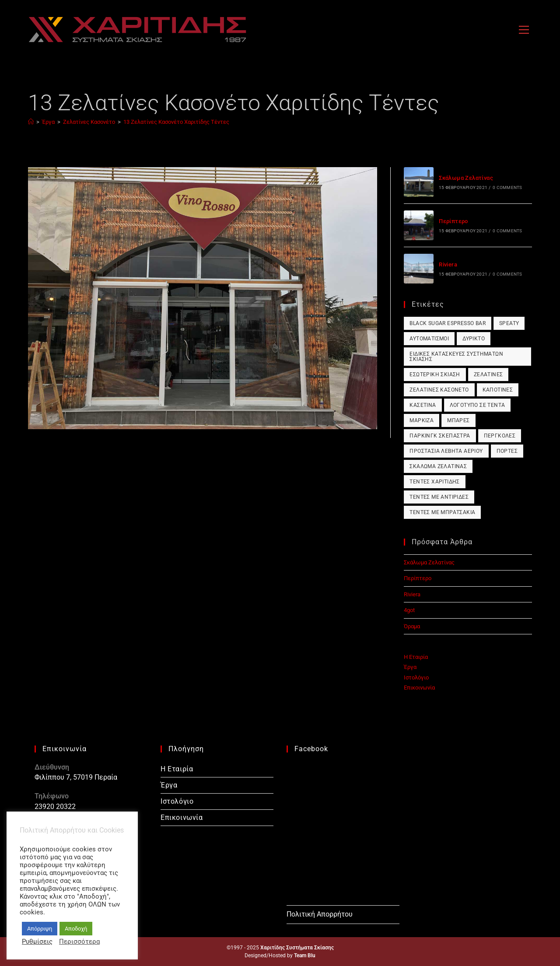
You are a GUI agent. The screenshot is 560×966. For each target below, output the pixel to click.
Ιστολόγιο (416, 677)
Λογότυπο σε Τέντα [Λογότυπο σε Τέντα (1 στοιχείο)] (478, 405)
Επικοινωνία (419, 688)
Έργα (410, 667)
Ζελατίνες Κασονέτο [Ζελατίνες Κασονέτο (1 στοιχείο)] (439, 390)
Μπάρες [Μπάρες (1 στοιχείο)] (458, 420)
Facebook (311, 749)
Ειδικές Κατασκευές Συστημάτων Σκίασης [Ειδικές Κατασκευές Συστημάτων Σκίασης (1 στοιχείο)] (456, 357)
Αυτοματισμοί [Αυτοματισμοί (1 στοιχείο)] (429, 339)
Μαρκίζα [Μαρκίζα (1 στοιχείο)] (422, 420)
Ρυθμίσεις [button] (37, 941)
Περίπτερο (453, 221)
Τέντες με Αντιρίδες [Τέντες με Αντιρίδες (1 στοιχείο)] (439, 497)
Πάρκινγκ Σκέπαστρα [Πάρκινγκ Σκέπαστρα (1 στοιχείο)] (440, 436)
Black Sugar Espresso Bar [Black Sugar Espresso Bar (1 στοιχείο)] (448, 323)
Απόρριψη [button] (40, 929)
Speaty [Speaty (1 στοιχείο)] (509, 323)
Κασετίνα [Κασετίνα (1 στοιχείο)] (423, 405)
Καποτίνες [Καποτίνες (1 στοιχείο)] (498, 390)
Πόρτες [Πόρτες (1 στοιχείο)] (507, 451)
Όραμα (412, 626)
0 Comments (507, 187)
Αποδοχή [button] (76, 929)
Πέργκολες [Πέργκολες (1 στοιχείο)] (500, 436)
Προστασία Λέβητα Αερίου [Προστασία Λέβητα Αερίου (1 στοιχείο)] (446, 451)
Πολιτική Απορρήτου (320, 914)
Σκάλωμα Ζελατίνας (466, 178)
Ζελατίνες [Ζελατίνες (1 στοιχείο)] (488, 374)
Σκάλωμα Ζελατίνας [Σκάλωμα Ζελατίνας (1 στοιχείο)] (438, 466)
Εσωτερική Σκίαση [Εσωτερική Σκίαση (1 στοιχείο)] (435, 374)
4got (409, 610)
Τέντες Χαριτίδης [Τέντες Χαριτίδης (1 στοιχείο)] (434, 482)
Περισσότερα (79, 941)
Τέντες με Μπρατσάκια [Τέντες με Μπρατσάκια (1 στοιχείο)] (442, 512)
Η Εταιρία (416, 657)
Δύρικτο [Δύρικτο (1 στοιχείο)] (474, 339)
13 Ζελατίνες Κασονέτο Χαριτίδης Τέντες (176, 122)
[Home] (31, 122)
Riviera (448, 264)
